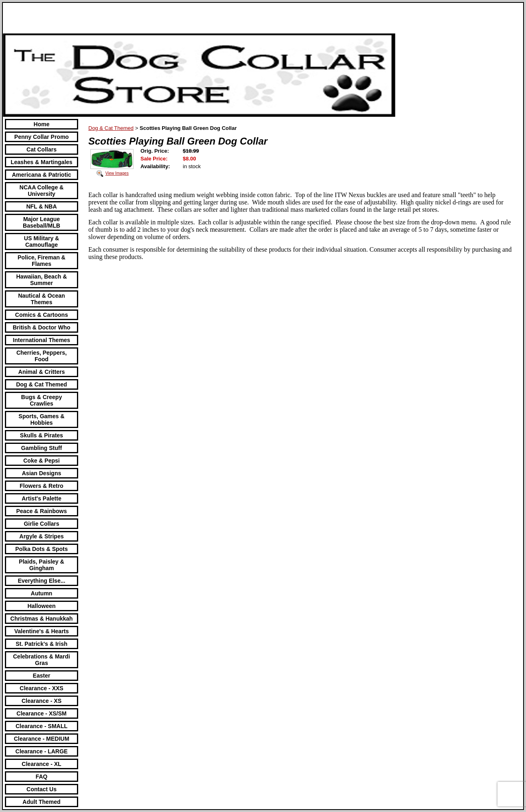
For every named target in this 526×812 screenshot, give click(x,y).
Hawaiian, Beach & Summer (42, 280)
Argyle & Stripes (42, 536)
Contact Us (42, 789)
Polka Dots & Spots (41, 549)
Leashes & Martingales (42, 162)
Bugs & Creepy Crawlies (42, 400)
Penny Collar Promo (42, 137)
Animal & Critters (42, 372)
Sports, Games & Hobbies (42, 419)
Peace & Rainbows (42, 511)
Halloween (41, 606)
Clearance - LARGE (42, 751)
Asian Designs (42, 473)
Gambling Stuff (42, 448)
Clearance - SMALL (42, 726)
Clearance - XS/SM (42, 713)
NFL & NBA (41, 206)
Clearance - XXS (41, 688)
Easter (42, 676)
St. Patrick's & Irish (41, 644)
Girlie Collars (41, 524)
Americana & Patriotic (42, 175)
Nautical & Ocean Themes (41, 299)
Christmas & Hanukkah (41, 619)
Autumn (42, 593)
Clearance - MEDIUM (42, 739)
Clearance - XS (42, 701)
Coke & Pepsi (41, 461)
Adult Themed (41, 802)
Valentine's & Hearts (42, 631)
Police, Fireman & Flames (41, 261)
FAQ (42, 777)
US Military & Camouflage (42, 241)
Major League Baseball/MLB (42, 222)
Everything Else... (42, 581)
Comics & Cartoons (42, 315)
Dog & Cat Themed (41, 384)
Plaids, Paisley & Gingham (41, 565)
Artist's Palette (41, 498)
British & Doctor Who (42, 327)
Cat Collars (42, 149)
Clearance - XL (41, 764)
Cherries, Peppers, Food (42, 356)
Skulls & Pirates (42, 435)
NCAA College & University (42, 191)
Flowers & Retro (41, 486)
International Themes (42, 340)
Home (42, 124)
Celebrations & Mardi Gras (42, 660)
